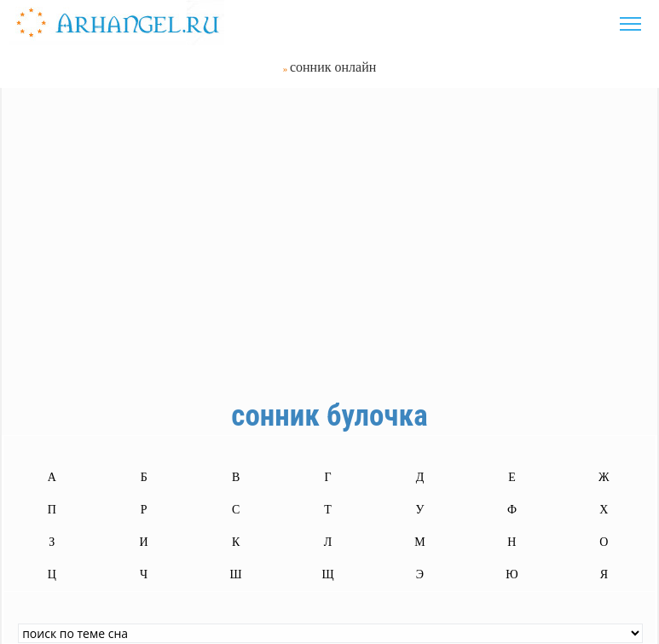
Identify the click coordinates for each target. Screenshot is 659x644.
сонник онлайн (333, 67)
